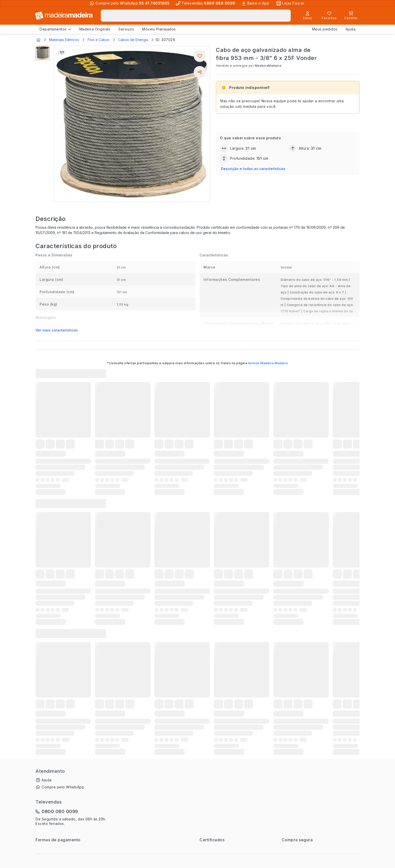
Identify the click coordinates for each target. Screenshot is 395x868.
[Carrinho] (351, 16)
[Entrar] (308, 16)
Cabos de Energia (133, 40)
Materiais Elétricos (64, 40)
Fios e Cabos (99, 40)
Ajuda (47, 780)
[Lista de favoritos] (329, 16)
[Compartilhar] (200, 72)
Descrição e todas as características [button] (253, 169)
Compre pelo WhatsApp (63, 787)
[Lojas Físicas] (291, 3)
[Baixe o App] (256, 3)
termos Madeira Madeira (268, 363)
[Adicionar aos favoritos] (200, 56)
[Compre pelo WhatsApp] (129, 3)
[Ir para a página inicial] (64, 16)
